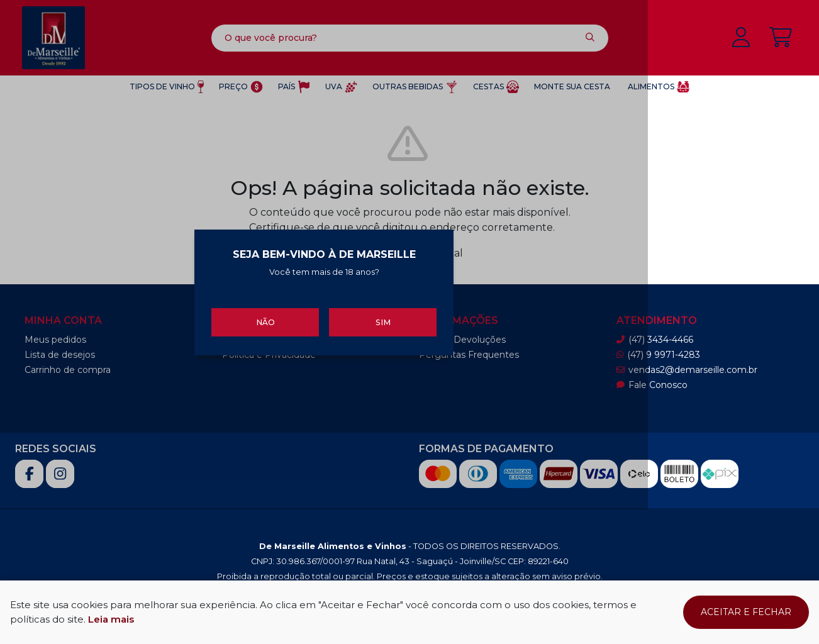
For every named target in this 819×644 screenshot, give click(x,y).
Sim (484, 389)
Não (335, 389)
